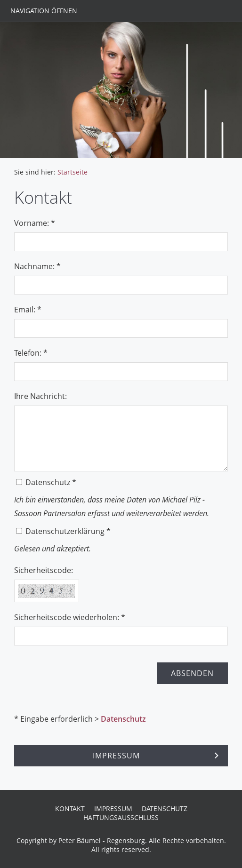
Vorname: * (35, 223)
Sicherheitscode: (44, 570)
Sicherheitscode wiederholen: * (70, 617)
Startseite (73, 172)
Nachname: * (37, 266)
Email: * (28, 310)
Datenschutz (123, 719)
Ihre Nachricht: (40, 396)
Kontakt (70, 808)
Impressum (113, 808)
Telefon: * (31, 353)
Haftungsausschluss (121, 817)
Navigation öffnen (44, 11)
